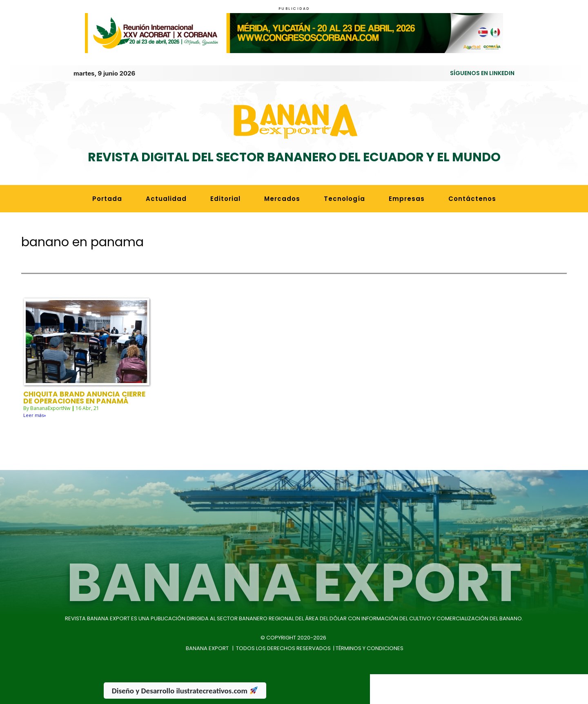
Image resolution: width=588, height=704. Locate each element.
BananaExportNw (50, 392)
